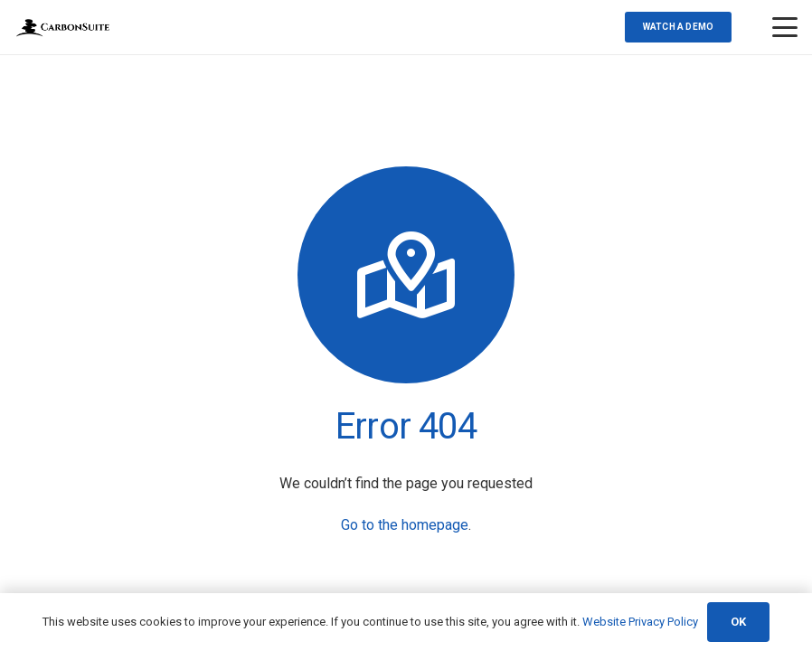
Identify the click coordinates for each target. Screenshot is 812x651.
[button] (785, 27)
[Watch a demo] (678, 27)
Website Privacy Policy (640, 622)
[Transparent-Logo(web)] (63, 28)
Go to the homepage (405, 525)
